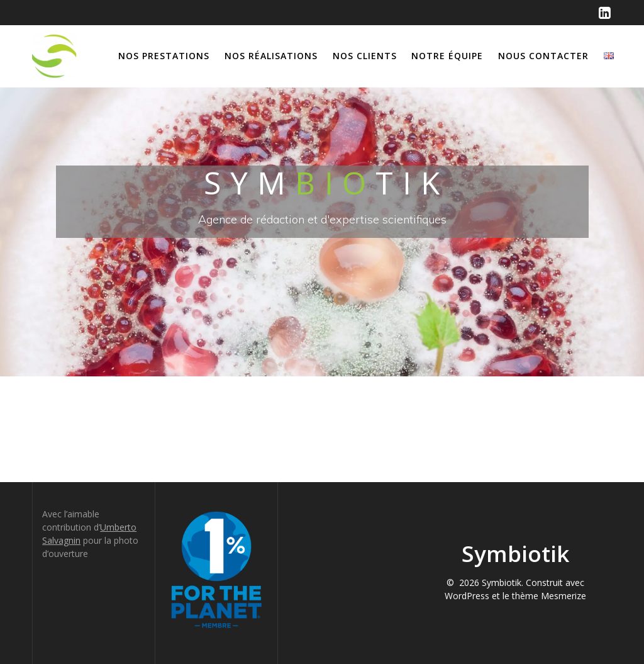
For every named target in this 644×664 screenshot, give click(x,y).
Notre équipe (447, 56)
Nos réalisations (271, 56)
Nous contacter (543, 56)
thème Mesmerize (549, 596)
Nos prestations (164, 56)
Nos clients (365, 56)
